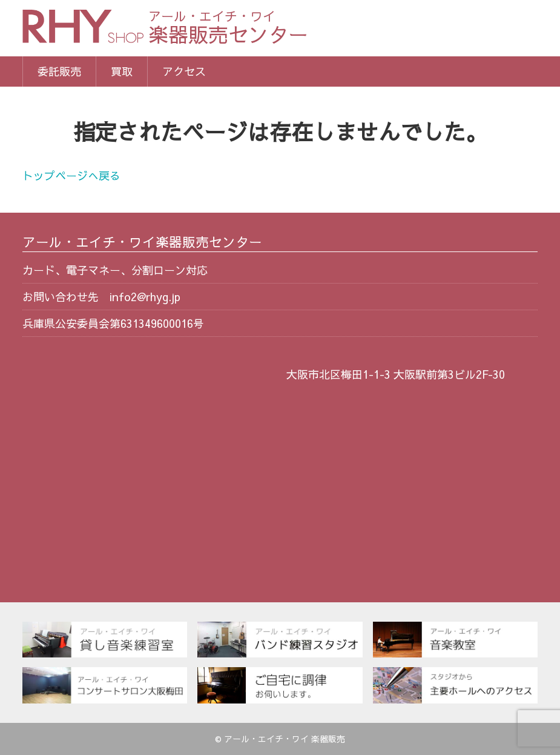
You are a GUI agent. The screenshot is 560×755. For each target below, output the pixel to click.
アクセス (184, 71)
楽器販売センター (228, 29)
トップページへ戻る (71, 175)
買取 (122, 71)
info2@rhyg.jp (145, 297)
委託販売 (59, 71)
